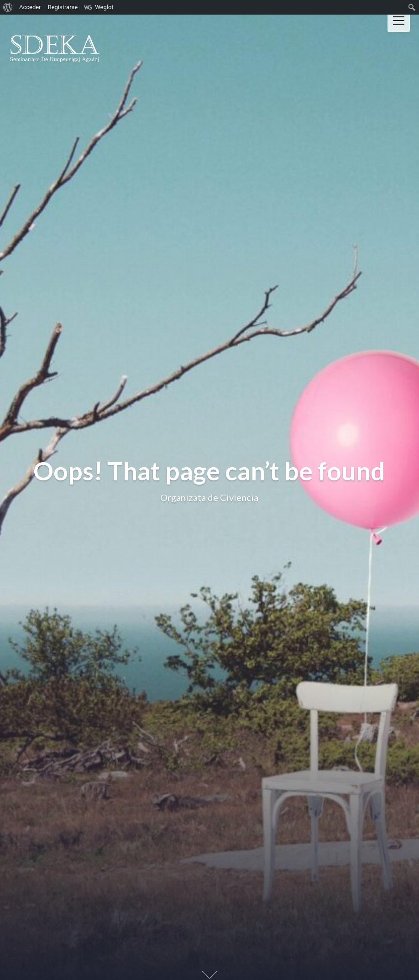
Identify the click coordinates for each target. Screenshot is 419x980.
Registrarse (63, 7)
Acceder (30, 7)
